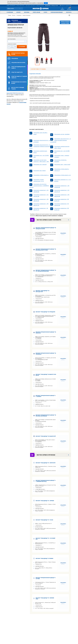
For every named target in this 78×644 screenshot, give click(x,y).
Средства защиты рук (17, 72)
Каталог (19, 12)
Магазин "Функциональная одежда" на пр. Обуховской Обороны (46, 271)
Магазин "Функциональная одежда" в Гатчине (46, 578)
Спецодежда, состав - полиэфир (62, 134)
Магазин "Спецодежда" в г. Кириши (45, 501)
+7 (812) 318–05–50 (20, 6)
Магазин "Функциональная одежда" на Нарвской (46, 332)
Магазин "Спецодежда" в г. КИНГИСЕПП (46, 463)
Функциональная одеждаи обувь (18, 54)
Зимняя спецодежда (26, 15)
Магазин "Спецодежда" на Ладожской (46, 436)
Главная (10, 15)
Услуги (45, 12)
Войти (63, 9)
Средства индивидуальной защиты (18, 67)
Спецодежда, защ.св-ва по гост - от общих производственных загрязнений (61, 140)
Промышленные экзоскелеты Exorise (19, 83)
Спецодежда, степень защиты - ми (62, 175)
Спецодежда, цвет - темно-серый (62, 164)
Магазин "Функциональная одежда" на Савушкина (46, 354)
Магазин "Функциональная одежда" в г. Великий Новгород (46, 481)
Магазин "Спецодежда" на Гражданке (45, 312)
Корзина (69, 8)
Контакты (69, 12)
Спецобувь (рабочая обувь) (18, 63)
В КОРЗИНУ (22, 47)
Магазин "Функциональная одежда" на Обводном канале (46, 228)
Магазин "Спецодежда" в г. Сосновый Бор (45, 539)
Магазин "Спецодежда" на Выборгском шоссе (46, 375)
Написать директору (66, 6)
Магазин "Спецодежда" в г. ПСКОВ (44, 520)
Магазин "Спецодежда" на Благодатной (43, 291)
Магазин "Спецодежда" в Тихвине (44, 558)
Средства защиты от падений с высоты (19, 77)
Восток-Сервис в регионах (46, 455)
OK (46, 3)
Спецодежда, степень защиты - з (41, 175)
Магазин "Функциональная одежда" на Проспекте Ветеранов (46, 415)
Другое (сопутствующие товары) (18, 88)
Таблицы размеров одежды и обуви (65, 22)
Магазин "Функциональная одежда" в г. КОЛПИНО (46, 396)
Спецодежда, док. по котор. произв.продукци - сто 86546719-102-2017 (39, 186)
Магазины (27, 12)
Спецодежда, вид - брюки (40, 171)
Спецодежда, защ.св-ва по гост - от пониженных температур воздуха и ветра (40, 146)
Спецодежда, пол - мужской (40, 164)
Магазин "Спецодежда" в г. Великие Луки (45, 598)
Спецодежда (19, 15)
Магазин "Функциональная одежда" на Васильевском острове (46, 250)
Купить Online (36, 12)
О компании (10, 12)
